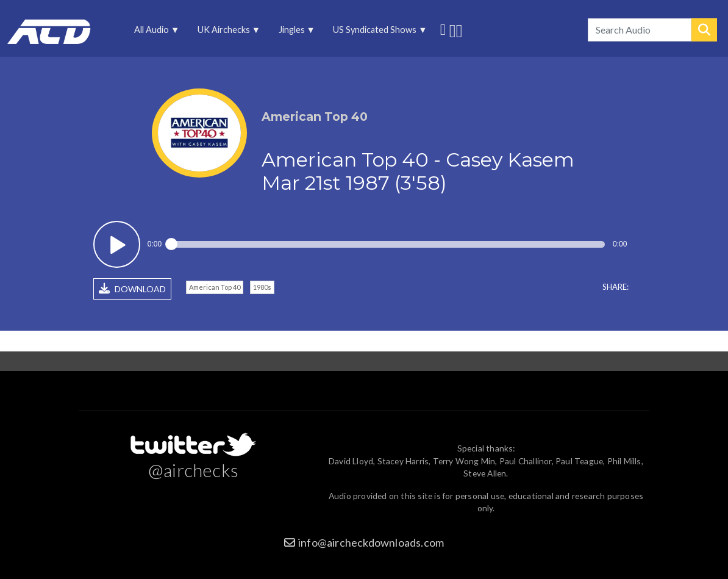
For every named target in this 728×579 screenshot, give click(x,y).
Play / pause (117, 244)
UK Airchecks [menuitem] (224, 33)
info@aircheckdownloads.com (371, 542)
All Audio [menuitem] (153, 33)
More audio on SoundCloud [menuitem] (453, 30)
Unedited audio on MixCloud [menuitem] (459, 30)
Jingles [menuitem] (292, 33)
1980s (262, 287)
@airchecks (193, 470)
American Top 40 (215, 287)
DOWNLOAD (132, 289)
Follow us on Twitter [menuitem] (443, 28)
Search (704, 30)
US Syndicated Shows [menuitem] (376, 33)
